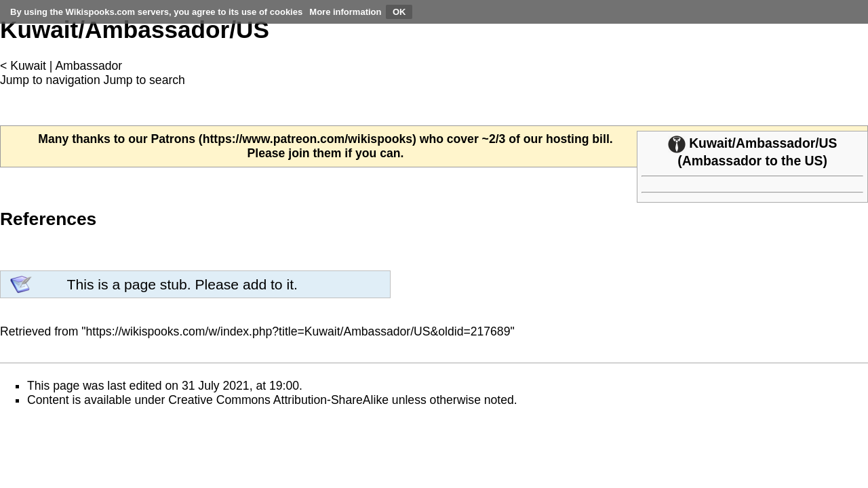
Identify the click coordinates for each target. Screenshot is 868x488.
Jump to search (144, 80)
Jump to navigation (50, 80)
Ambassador (88, 66)
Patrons (173, 139)
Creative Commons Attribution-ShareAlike (278, 400)
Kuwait (28, 66)
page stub (156, 284)
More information (345, 12)
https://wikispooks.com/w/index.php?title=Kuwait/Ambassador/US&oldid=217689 (298, 331)
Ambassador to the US (753, 161)
